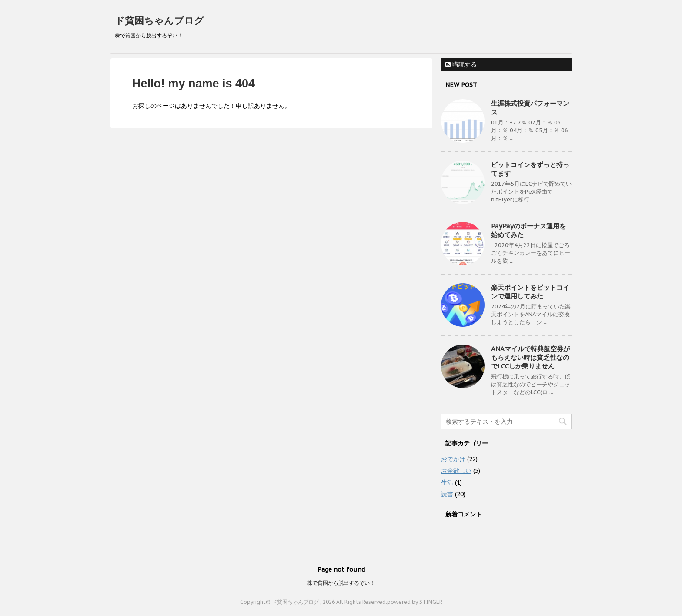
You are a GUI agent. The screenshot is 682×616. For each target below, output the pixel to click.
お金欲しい (456, 471)
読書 (447, 494)
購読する (461, 64)
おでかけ (453, 459)
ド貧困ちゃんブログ (159, 20)
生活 (447, 482)
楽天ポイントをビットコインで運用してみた (530, 292)
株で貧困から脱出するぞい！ (341, 583)
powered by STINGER (415, 602)
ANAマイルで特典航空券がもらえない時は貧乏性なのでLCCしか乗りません (530, 357)
